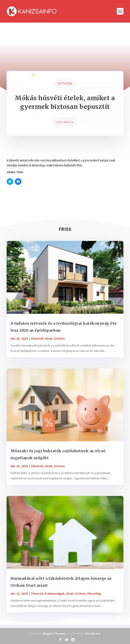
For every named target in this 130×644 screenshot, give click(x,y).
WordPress (93, 634)
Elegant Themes (54, 634)
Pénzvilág (94, 594)
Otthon (65, 84)
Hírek (49, 339)
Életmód (37, 339)
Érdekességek (55, 594)
